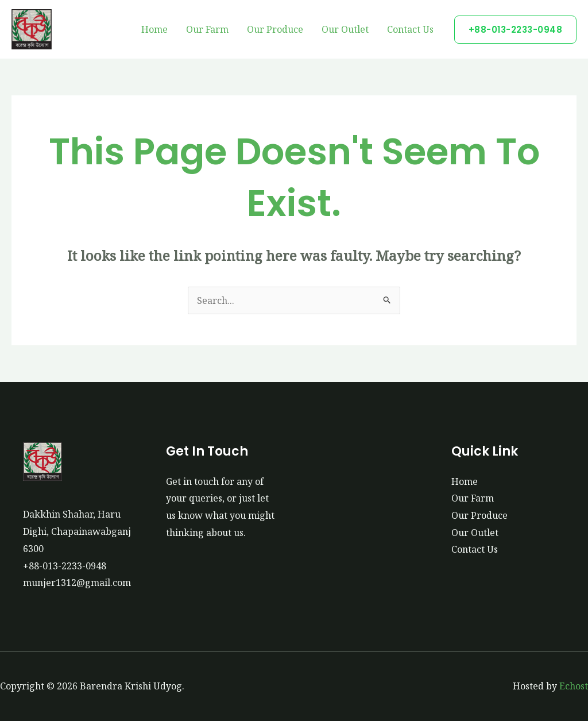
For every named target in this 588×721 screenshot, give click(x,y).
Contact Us (410, 29)
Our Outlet (345, 29)
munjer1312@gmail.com (77, 583)
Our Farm (207, 29)
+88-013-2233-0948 (65, 566)
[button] (516, 30)
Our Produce (275, 29)
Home (154, 29)
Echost (574, 686)
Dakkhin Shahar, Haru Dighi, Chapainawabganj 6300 (77, 531)
